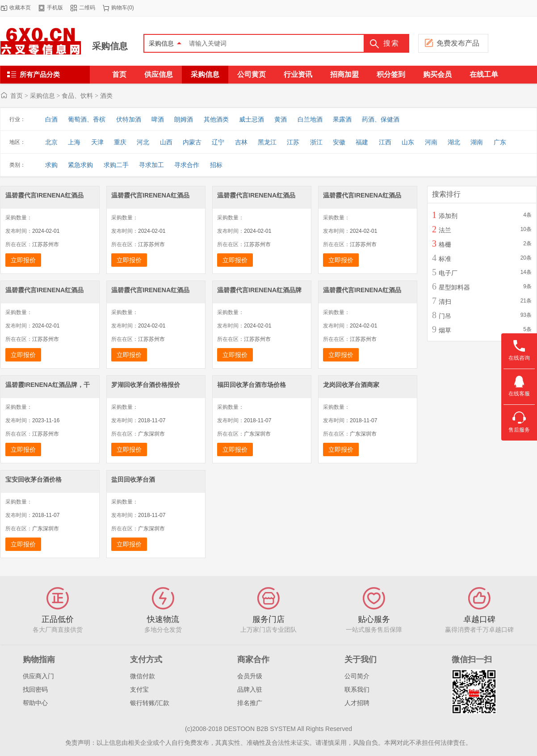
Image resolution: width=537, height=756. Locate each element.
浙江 (316, 142)
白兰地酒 (310, 119)
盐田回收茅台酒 (133, 479)
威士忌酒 (252, 119)
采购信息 (110, 46)
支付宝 (139, 689)
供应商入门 (38, 676)
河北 (143, 142)
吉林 (241, 142)
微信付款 (143, 676)
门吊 (445, 316)
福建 (362, 142)
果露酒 (342, 119)
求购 (51, 165)
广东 (500, 142)
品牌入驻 (250, 689)
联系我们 (357, 689)
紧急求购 (80, 165)
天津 (97, 142)
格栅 (445, 244)
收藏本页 (20, 8)
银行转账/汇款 (150, 703)
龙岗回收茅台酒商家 (351, 385)
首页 (17, 96)
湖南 (477, 142)
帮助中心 (35, 703)
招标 (216, 165)
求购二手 (116, 165)
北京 (51, 142)
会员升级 (250, 676)
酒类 (106, 96)
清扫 (445, 302)
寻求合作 (187, 165)
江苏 (293, 142)
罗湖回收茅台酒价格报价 (146, 385)
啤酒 (158, 119)
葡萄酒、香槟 (87, 119)
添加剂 (448, 216)
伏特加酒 (129, 119)
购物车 (119, 8)
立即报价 (23, 260)
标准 (445, 259)
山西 (166, 142)
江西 (385, 142)
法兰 (445, 230)
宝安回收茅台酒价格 (34, 479)
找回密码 (35, 689)
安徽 (339, 142)
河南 (431, 142)
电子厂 (448, 273)
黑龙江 (267, 142)
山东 (408, 142)
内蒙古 (192, 142)
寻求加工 (151, 165)
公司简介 (357, 676)
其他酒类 (216, 119)
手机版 (55, 8)
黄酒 (281, 119)
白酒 (51, 119)
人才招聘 (357, 703)
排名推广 (250, 703)
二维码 (87, 8)
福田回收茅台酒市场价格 (252, 385)
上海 (74, 142)
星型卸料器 (454, 287)
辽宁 (218, 142)
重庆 (120, 142)
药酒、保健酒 (381, 119)
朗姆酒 (184, 119)
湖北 (454, 142)
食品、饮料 (77, 96)
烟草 (445, 330)
